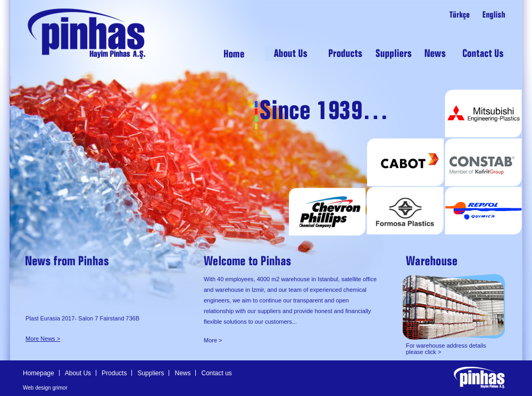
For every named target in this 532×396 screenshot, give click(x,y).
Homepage (39, 373)
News (182, 373)
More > (213, 340)
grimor (60, 388)
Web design (37, 388)
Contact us (216, 373)
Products (114, 373)
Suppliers (151, 373)
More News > (43, 339)
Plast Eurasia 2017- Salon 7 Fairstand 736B (82, 320)
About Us (78, 373)
